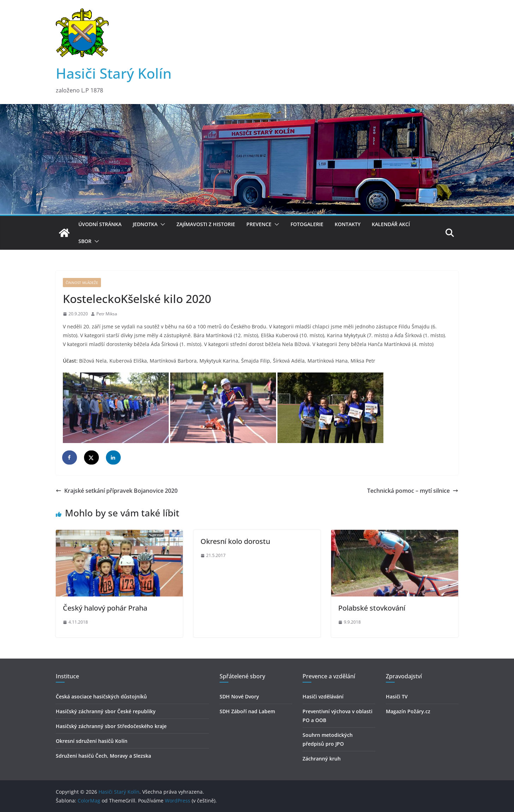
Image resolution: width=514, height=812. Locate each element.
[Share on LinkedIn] (114, 457)
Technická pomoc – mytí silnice (413, 491)
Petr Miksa (107, 314)
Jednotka (145, 224)
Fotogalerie (307, 224)
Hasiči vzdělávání (323, 696)
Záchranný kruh (322, 759)
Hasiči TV (397, 696)
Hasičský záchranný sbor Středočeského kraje (111, 726)
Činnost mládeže (82, 283)
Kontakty (348, 224)
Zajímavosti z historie (206, 224)
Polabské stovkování (372, 608)
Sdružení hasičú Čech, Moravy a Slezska (103, 756)
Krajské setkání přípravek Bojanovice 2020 (117, 491)
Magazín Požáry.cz (408, 711)
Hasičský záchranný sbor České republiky (106, 711)
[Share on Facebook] (70, 457)
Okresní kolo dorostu (235, 541)
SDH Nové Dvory (239, 696)
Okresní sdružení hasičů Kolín (92, 741)
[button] (161, 224)
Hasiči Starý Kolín (114, 73)
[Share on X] (92, 457)
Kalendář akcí (391, 224)
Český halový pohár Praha (105, 608)
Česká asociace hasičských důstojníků (101, 696)
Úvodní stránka (100, 224)
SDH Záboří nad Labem (247, 711)
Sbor (85, 241)
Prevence (259, 224)
